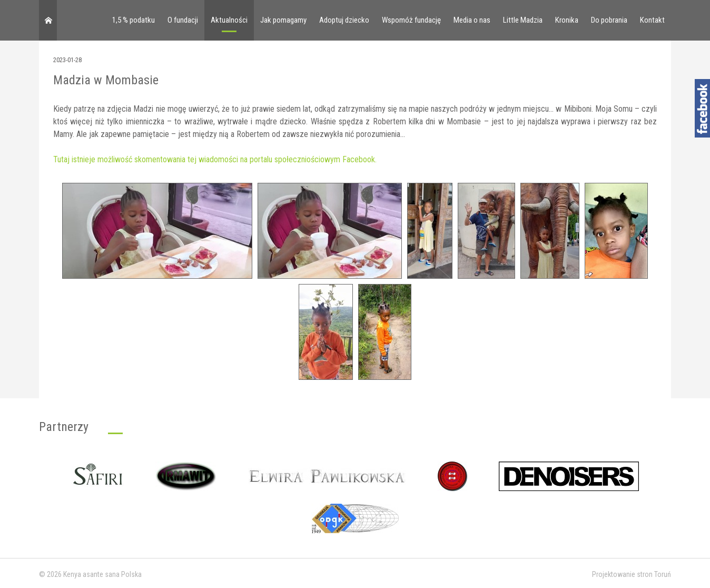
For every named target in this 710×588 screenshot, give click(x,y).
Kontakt (652, 20)
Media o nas (472, 20)
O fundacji (183, 20)
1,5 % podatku (134, 20)
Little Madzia (523, 20)
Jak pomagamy (283, 20)
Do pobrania (609, 20)
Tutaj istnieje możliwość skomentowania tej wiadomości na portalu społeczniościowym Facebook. (215, 159)
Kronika (567, 20)
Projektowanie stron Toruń (632, 574)
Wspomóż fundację (411, 20)
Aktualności (229, 20)
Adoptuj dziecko (344, 20)
